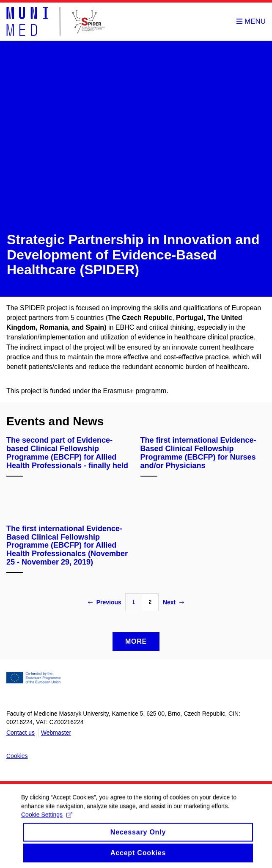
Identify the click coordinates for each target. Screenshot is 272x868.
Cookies (17, 756)
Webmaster (56, 733)
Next (173, 602)
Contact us (21, 733)
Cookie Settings (47, 819)
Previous (105, 602)
